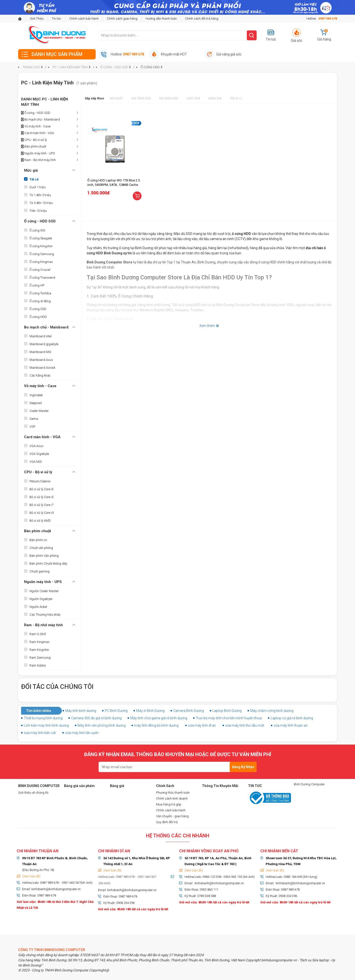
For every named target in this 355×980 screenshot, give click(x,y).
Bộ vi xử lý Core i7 (41, 505)
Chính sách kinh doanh (172, 798)
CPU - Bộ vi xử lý (34, 140)
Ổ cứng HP (37, 285)
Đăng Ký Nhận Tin (243, 769)
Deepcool (36, 403)
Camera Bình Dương (189, 711)
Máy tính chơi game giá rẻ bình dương (159, 718)
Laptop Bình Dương (227, 711)
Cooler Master (39, 411)
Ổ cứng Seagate (41, 238)
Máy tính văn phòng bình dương (102, 725)
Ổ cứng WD (37, 230)
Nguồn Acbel (38, 607)
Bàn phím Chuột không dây (48, 564)
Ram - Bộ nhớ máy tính (38, 160)
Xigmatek (36, 395)
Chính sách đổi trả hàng (202, 19)
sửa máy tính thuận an (291, 725)
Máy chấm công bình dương (272, 711)
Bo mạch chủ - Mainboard (40, 120)
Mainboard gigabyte (44, 344)
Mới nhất (116, 98)
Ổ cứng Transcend (42, 278)
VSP (32, 427)
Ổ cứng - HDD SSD (36, 113)
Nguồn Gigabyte (41, 599)
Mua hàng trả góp (169, 804)
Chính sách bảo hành (84, 19)
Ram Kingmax (39, 642)
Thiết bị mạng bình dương (43, 718)
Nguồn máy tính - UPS (38, 153)
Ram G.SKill (38, 634)
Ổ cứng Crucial (40, 270)
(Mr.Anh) (104, 883)
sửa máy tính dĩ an (202, 725)
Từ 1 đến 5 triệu (40, 195)
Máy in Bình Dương (150, 711)
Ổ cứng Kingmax (41, 262)
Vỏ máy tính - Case (36, 126)
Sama (34, 419)
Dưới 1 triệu (38, 187)
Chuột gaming (39, 571)
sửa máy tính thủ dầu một (245, 725)
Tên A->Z (236, 98)
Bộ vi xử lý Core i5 (41, 497)
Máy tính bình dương (81, 711)
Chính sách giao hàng (122, 19)
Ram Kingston (39, 650)
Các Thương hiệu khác (45, 615)
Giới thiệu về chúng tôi (33, 793)
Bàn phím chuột (34, 147)
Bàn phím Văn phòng (44, 556)
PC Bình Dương (116, 711)
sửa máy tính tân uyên (82, 733)
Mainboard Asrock (42, 368)
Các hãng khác (40, 375)
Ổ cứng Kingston (41, 246)
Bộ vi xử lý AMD (40, 521)
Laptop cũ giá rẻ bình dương (292, 718)
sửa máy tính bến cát (40, 733)
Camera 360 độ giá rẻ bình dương (96, 718)
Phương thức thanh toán (173, 793)
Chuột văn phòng (41, 548)
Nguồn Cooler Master (44, 591)
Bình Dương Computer (309, 784)
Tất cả (34, 179)
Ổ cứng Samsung (42, 254)
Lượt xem (193, 98)
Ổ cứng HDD (38, 317)
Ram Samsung (40, 658)
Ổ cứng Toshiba (40, 293)
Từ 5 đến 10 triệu (41, 203)
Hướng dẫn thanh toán (161, 19)
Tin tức (56, 19)
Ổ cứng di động (40, 301)
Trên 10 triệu (38, 211)
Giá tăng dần (141, 98)
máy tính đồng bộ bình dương (156, 725)
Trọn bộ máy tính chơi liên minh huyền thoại (229, 718)
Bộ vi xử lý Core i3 (41, 489)
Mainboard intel (40, 336)
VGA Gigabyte (39, 454)
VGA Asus (36, 446)
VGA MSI (36, 462)
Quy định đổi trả (167, 822)
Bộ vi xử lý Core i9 (41, 513)
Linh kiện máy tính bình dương (46, 725)
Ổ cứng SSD (38, 309)
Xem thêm (209, 326)
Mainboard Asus (41, 360)
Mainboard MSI (40, 352)
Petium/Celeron (40, 481)
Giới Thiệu (37, 19)
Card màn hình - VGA (38, 133)
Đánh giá (215, 98)
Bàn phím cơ (38, 540)
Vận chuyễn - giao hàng (172, 816)
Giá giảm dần (169, 98)
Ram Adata (38, 665)
